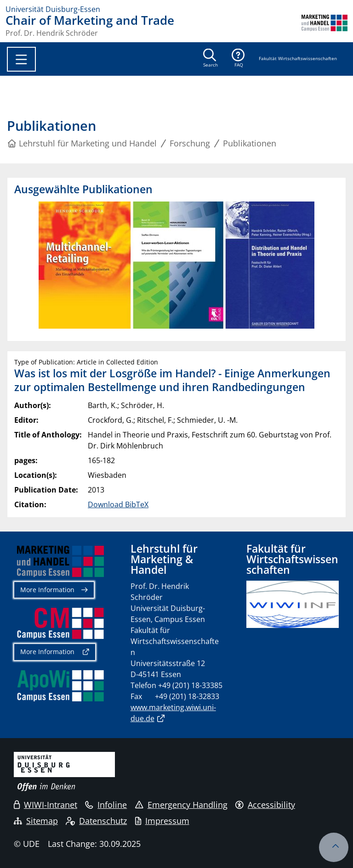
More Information (47, 590)
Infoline (106, 805)
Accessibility (265, 805)
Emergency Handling (181, 805)
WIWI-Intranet (46, 805)
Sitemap (36, 821)
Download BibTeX (118, 504)
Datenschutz (96, 821)
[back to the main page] (325, 26)
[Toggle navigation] (21, 59)
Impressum (162, 821)
